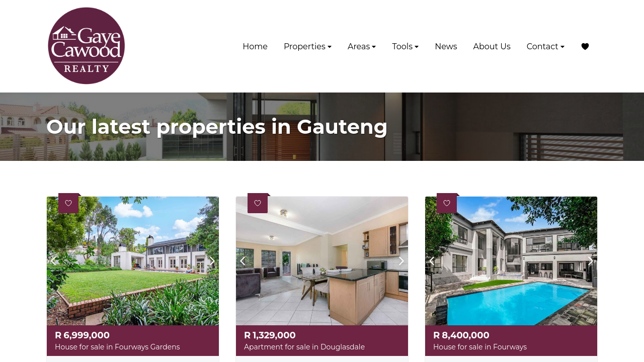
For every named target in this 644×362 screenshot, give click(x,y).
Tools (405, 47)
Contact (546, 47)
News (446, 47)
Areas (362, 47)
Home (255, 47)
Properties (308, 47)
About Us (492, 47)
